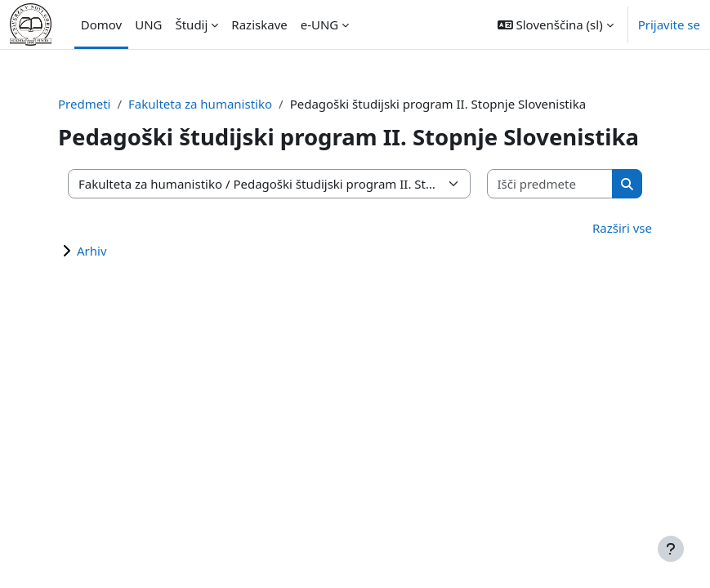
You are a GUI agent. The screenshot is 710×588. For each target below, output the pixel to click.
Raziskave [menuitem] (259, 24)
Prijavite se (669, 24)
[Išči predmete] (551, 184)
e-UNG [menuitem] (320, 24)
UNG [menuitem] (148, 24)
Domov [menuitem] (101, 24)
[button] (556, 24)
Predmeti (84, 104)
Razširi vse (622, 228)
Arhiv (92, 251)
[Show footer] (671, 549)
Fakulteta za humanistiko (200, 104)
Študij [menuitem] (191, 24)
